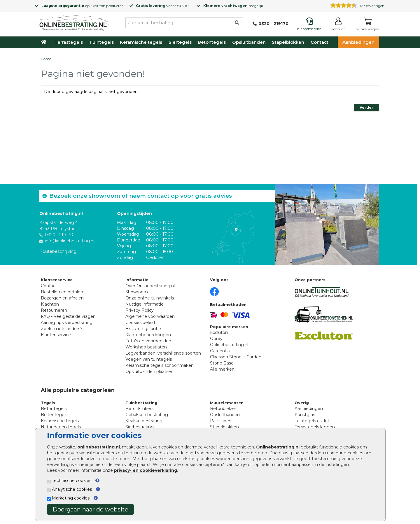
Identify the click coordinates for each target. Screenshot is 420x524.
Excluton (98, 6)
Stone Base (222, 363)
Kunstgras (305, 415)
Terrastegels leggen (315, 427)
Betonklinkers (139, 409)
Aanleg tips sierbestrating (67, 323)
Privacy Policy (140, 310)
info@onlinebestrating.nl (70, 241)
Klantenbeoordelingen (148, 335)
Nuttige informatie (145, 304)
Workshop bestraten (146, 347)
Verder (366, 107)
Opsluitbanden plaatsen (149, 371)
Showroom (137, 292)
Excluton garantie (143, 329)
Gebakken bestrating (147, 415)
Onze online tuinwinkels (150, 298)
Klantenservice (56, 335)
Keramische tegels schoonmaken (160, 365)
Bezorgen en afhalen (62, 298)
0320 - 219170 (59, 235)
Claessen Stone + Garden (236, 357)
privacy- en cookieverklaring (146, 470)
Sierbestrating (140, 427)
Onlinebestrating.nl (229, 345)
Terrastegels (69, 42)
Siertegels (180, 42)
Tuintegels (101, 42)
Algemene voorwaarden (150, 316)
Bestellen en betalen (62, 292)
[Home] (73, 22)
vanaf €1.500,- (163, 6)
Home (46, 59)
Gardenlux (220, 351)
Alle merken (222, 369)
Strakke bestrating (144, 421)
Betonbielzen (224, 409)
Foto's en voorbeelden (148, 341)
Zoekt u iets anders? (62, 329)
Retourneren (54, 310)
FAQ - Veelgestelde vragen (68, 316)
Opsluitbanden (249, 42)
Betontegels (212, 42)
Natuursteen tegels (61, 427)
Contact (320, 42)
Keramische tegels (141, 42)
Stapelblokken (288, 42)
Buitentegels (54, 415)
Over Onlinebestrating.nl (150, 286)
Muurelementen (227, 403)
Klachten (50, 304)
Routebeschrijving (58, 251)
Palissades (220, 421)
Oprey (216, 339)
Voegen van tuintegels (149, 359)
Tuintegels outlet (312, 421)
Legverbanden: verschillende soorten (163, 353)
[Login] (338, 25)
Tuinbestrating (141, 403)
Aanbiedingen (358, 42)
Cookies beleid (140, 323)
